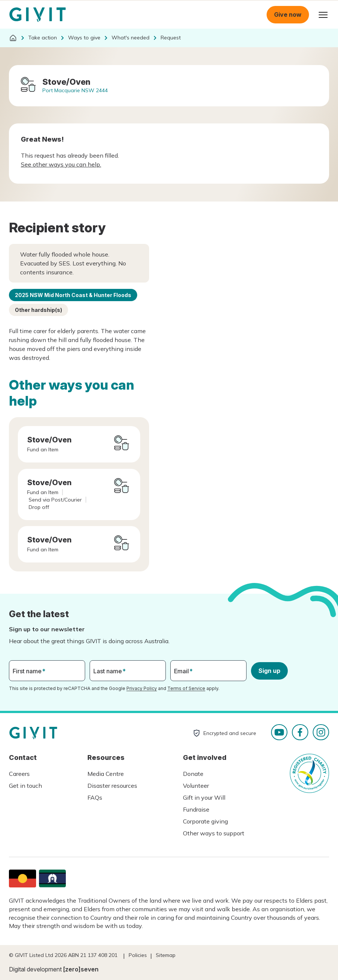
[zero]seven (81, 969)
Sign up (269, 671)
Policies (138, 955)
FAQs (95, 797)
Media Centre (106, 774)
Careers (19, 774)
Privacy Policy (142, 688)
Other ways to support (214, 833)
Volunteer (196, 786)
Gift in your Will (204, 797)
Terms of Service (186, 688)
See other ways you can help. (61, 164)
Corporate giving (205, 821)
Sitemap (166, 955)
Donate (193, 774)
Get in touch (25, 786)
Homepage (38, 15)
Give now (288, 14)
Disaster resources (112, 786)
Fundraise (196, 809)
